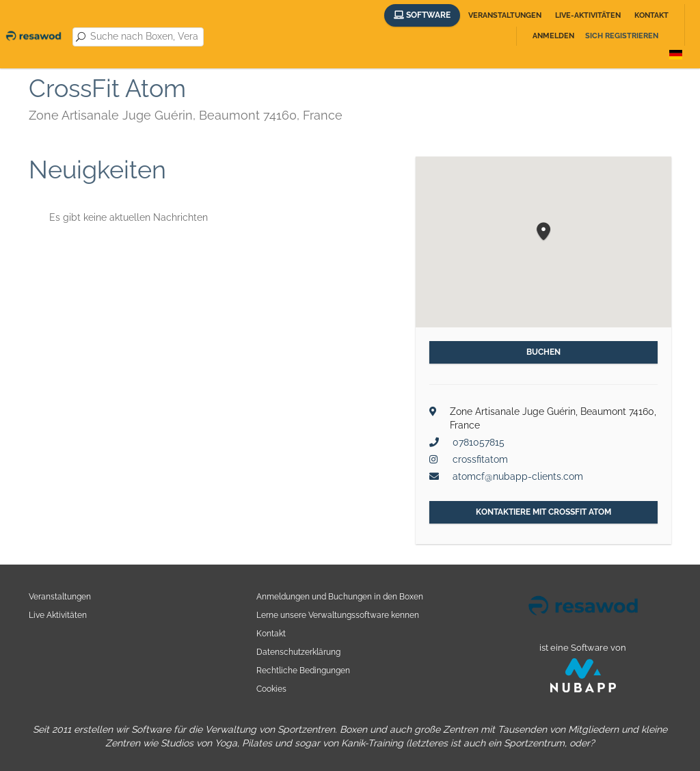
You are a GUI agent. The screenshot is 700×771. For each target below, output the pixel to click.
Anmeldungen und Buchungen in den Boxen (340, 596)
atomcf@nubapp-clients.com (518, 476)
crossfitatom (480, 459)
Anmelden (553, 36)
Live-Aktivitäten (588, 15)
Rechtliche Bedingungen (303, 670)
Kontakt (651, 15)
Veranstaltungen (505, 15)
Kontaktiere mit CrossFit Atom (543, 512)
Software (422, 15)
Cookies (271, 689)
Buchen (543, 352)
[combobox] (144, 37)
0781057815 (479, 442)
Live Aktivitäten (58, 615)
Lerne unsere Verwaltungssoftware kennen (338, 615)
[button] (543, 232)
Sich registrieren (622, 36)
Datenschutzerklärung (298, 652)
